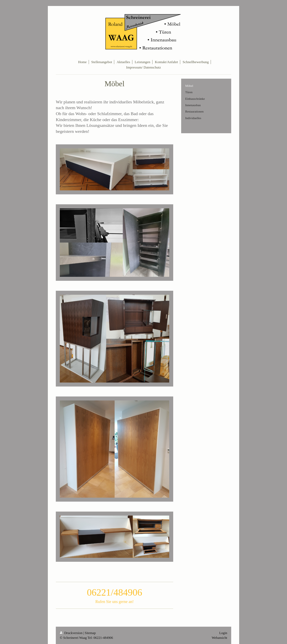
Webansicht (219, 638)
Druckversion (72, 633)
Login (223, 633)
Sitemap (90, 633)
